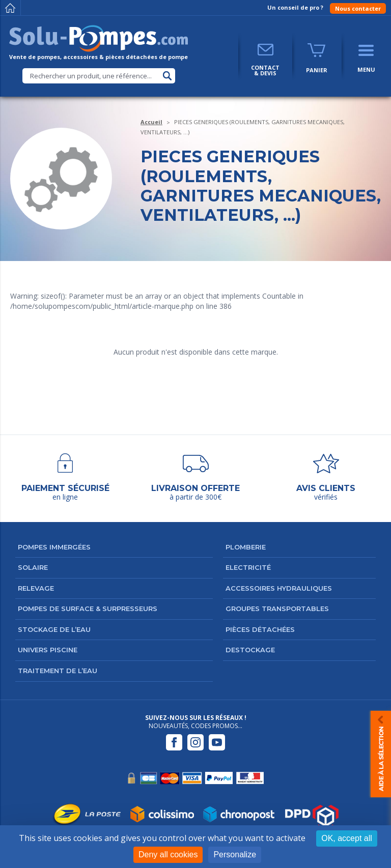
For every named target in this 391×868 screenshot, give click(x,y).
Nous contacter (358, 8)
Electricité (248, 567)
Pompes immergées (54, 547)
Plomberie (246, 547)
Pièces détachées (260, 629)
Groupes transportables (277, 609)
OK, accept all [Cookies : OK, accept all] (347, 838)
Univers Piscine (48, 650)
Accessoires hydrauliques (279, 588)
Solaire (33, 567)
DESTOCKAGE (250, 650)
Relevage (36, 588)
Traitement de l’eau (58, 671)
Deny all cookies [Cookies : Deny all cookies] (168, 855)
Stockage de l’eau (54, 629)
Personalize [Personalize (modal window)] (235, 855)
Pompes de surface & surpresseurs (88, 609)
